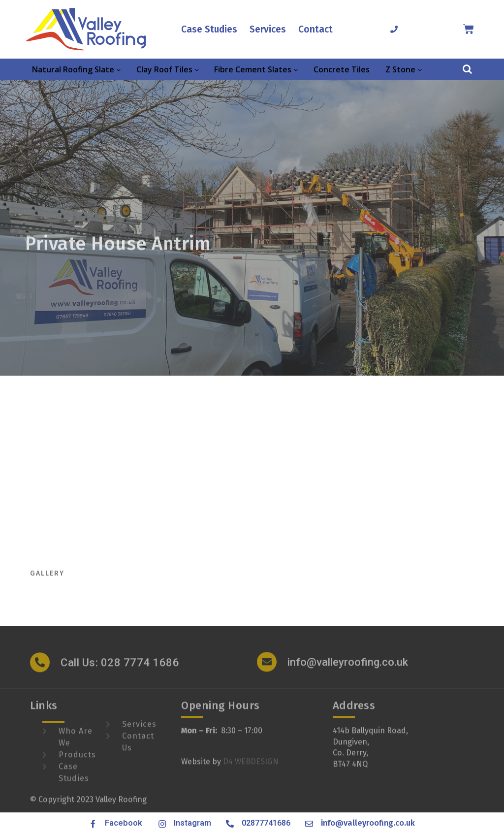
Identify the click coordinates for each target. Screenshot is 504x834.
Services (268, 29)
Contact (315, 29)
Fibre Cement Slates (256, 69)
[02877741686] (394, 29)
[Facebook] (93, 824)
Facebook (124, 823)
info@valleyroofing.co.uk (348, 668)
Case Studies (209, 29)
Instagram (192, 823)
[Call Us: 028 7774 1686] (40, 669)
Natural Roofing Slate (76, 69)
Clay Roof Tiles (168, 69)
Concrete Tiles (342, 69)
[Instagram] (161, 824)
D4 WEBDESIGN (251, 767)
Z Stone (404, 69)
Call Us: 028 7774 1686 (120, 669)
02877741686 (266, 823)
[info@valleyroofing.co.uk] (267, 668)
